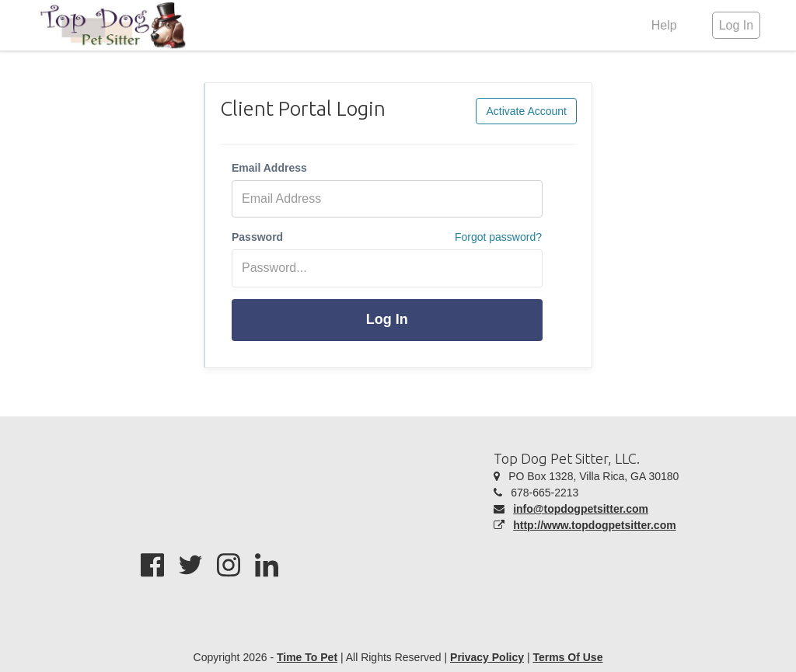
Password (257, 237)
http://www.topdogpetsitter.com (594, 525)
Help (664, 25)
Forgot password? (498, 237)
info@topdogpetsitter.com (581, 509)
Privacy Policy (487, 657)
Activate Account (526, 111)
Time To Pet (307, 657)
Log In (387, 319)
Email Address (269, 168)
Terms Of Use (567, 657)
